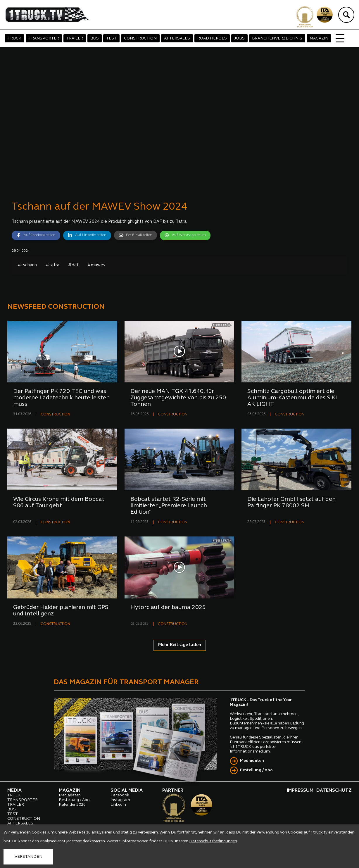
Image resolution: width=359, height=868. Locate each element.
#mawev (96, 265)
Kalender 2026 (72, 805)
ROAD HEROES (212, 38)
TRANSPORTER (44, 38)
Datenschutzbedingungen (213, 841)
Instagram (120, 800)
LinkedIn (118, 805)
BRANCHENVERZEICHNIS (277, 38)
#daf (73, 265)
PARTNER (173, 791)
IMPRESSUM (300, 791)
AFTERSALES (177, 38)
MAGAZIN (319, 38)
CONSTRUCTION (140, 38)
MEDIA (14, 791)
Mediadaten (252, 761)
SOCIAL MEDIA (127, 791)
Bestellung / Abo (256, 770)
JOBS (239, 38)
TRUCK (14, 38)
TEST (111, 38)
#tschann (27, 265)
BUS (95, 38)
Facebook (120, 795)
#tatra (52, 265)
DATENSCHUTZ (334, 791)
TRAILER (75, 38)
